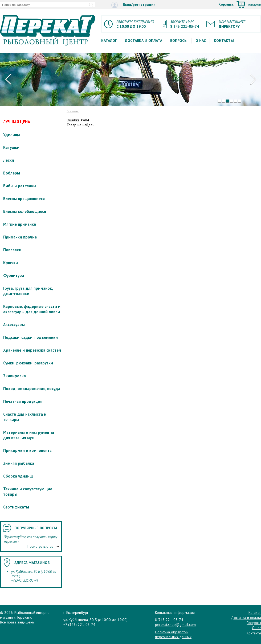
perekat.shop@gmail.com (175, 625)
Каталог (109, 41)
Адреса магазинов (32, 563)
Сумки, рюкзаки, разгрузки (28, 363)
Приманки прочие (20, 237)
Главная (73, 111)
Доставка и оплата (144, 41)
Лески (9, 160)
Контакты (224, 41)
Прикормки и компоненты (28, 450)
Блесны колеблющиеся (25, 211)
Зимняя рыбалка (19, 463)
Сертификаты (16, 507)
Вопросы (179, 41)
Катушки (11, 147)
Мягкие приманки (20, 224)
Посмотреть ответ (41, 546)
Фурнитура (14, 275)
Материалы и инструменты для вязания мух (29, 435)
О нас (201, 41)
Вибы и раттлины (20, 186)
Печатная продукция (23, 401)
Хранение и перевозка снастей (32, 350)
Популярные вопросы (36, 528)
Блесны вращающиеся (24, 199)
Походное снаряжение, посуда (32, 389)
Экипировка (15, 376)
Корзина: (240, 5)
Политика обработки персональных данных (173, 634)
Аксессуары (14, 325)
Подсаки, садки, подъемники (30, 337)
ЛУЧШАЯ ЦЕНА (17, 122)
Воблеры (12, 173)
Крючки (11, 263)
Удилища (12, 135)
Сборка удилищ (18, 476)
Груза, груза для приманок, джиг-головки (28, 291)
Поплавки (12, 250)
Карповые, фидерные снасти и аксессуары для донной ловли (32, 309)
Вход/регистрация (133, 5)
